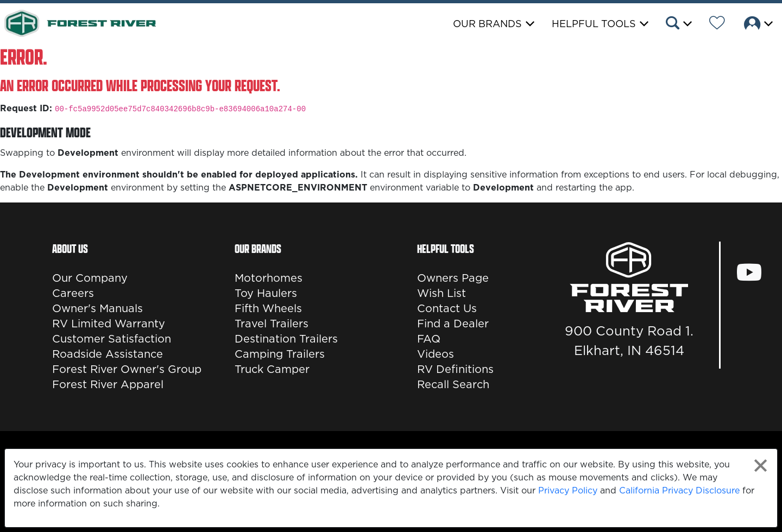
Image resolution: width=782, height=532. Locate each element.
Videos (436, 354)
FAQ (429, 339)
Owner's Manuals (97, 308)
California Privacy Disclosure (679, 490)
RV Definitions (455, 369)
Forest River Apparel (108, 384)
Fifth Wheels (268, 308)
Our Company (90, 278)
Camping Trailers (280, 354)
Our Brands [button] (487, 24)
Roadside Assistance (108, 354)
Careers (73, 293)
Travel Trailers (272, 324)
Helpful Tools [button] (594, 24)
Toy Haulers (266, 293)
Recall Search (453, 384)
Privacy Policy (568, 490)
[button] (678, 24)
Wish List (442, 293)
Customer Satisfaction (112, 339)
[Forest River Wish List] (717, 24)
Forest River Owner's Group (127, 369)
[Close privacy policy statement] (761, 465)
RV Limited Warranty (109, 324)
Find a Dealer (453, 324)
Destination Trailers (286, 339)
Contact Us (447, 308)
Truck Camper (272, 369)
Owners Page (453, 278)
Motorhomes (269, 278)
